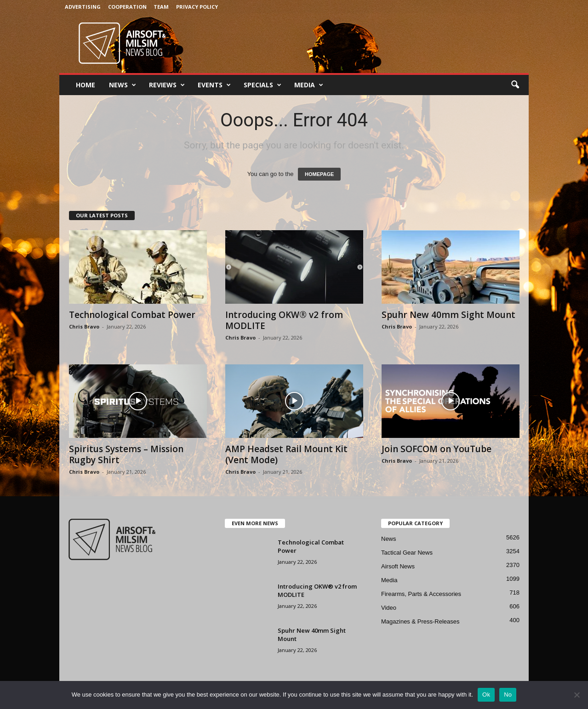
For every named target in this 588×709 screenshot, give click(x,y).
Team (161, 7)
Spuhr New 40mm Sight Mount (448, 315)
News (123, 85)
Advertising (83, 7)
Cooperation (127, 7)
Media (309, 85)
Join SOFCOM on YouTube (437, 449)
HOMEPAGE (319, 174)
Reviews (167, 85)
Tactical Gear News (407, 553)
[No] (577, 695)
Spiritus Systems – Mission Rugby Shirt (126, 454)
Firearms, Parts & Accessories (421, 594)
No (508, 695)
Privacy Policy (197, 7)
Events (214, 85)
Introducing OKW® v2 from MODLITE (284, 320)
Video (389, 608)
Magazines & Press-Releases (420, 621)
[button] (515, 85)
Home (86, 85)
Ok (486, 695)
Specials (263, 85)
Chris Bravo (84, 326)
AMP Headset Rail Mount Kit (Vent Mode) (286, 454)
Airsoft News (398, 566)
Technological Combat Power (132, 315)
